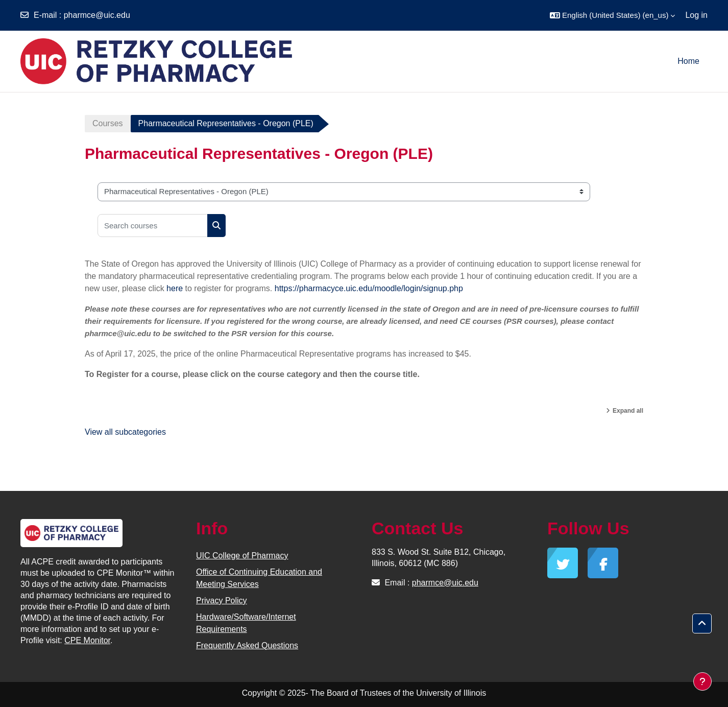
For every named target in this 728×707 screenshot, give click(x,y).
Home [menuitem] (688, 61)
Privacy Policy (222, 600)
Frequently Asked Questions (247, 645)
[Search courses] (153, 226)
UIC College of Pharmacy (242, 556)
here (175, 288)
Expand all (628, 411)
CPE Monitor (87, 640)
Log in (696, 15)
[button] (612, 15)
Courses (108, 123)
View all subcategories (125, 432)
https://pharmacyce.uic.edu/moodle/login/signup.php (369, 288)
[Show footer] (702, 681)
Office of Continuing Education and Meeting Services (259, 578)
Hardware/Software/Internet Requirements (246, 623)
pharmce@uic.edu (97, 15)
